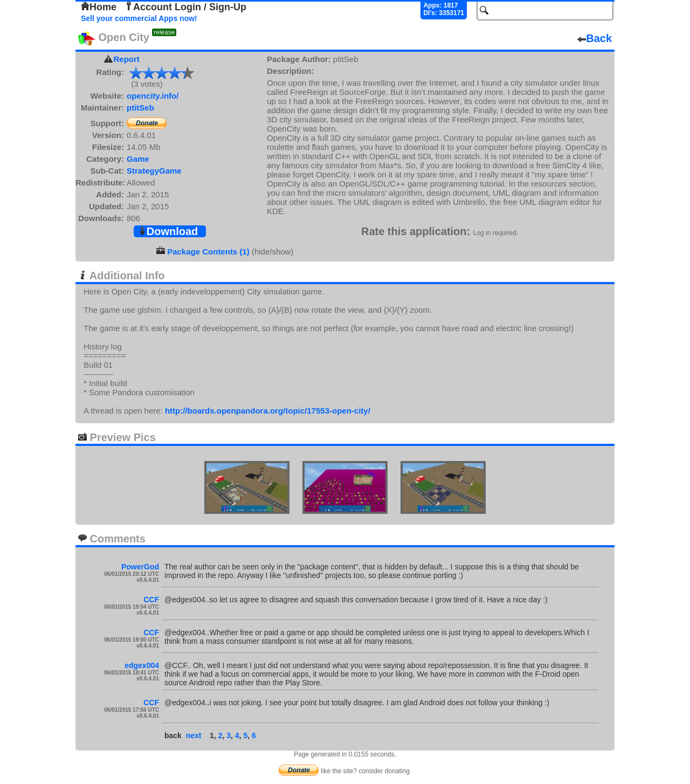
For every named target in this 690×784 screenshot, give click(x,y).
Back (595, 38)
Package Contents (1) (208, 252)
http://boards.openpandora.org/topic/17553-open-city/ (268, 411)
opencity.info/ (153, 96)
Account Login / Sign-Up (185, 7)
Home (99, 7)
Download (168, 231)
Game (138, 159)
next (194, 735)
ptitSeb (140, 108)
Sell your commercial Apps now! (139, 18)
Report (127, 59)
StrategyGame (154, 171)
